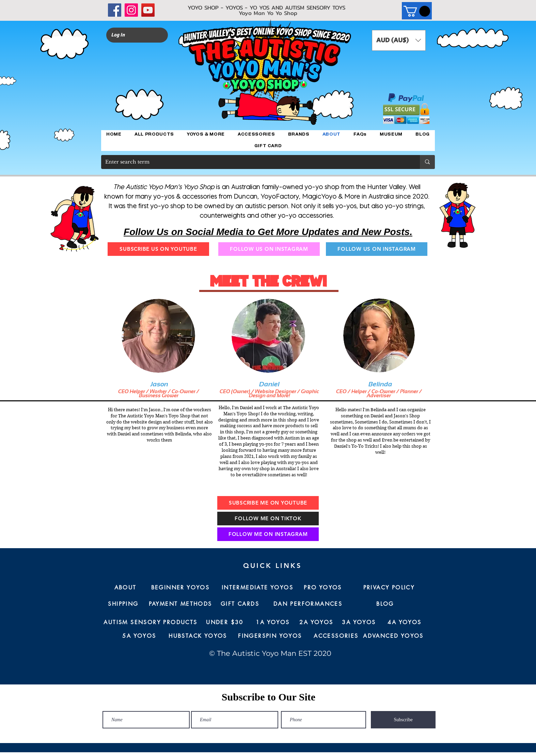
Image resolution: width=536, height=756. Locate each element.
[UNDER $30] (225, 622)
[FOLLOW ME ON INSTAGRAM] (268, 534)
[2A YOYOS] (316, 622)
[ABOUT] (125, 588)
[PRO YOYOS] (323, 588)
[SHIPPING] (123, 604)
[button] (417, 11)
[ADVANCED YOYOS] (393, 636)
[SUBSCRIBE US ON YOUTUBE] (158, 249)
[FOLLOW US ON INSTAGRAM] (269, 249)
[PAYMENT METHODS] (180, 604)
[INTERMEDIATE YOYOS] (257, 588)
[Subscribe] (403, 720)
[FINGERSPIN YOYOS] (270, 636)
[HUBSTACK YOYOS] (198, 636)
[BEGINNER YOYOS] (180, 588)
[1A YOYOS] (273, 622)
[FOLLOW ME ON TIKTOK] (268, 519)
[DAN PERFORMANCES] (308, 604)
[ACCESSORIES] (336, 636)
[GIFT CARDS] (240, 604)
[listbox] (399, 40)
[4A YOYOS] (405, 622)
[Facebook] (115, 10)
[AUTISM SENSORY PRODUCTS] (151, 622)
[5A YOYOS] (139, 636)
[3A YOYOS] (359, 622)
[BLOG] (385, 604)
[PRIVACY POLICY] (389, 588)
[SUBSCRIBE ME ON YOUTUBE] (268, 503)
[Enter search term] (255, 162)
